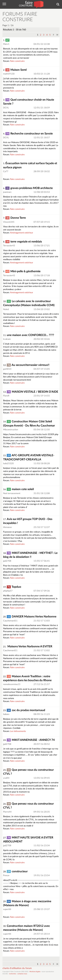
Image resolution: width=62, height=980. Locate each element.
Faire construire (17, 61)
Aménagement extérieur (22, 233)
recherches (13, 974)
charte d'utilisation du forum (17, 968)
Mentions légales (35, 972)
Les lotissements (18, 731)
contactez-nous (22, 974)
